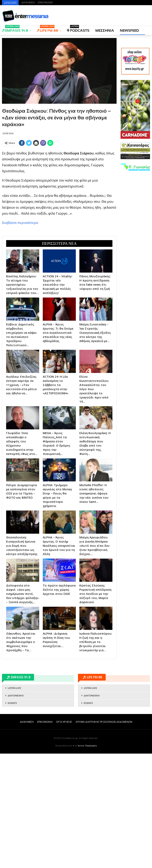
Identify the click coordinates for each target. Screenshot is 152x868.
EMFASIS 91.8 (15, 29)
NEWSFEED (129, 30)
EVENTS (12, 818)
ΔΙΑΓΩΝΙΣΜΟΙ (16, 810)
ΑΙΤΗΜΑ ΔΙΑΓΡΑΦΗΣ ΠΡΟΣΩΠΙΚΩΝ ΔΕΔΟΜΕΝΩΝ (104, 836)
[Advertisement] (59, 176)
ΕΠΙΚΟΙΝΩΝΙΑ (45, 2)
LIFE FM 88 (47, 29)
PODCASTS (78, 29)
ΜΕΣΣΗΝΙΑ (105, 30)
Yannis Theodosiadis (87, 860)
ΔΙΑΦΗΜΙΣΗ (28, 2)
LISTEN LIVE (14, 802)
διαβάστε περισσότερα (20, 280)
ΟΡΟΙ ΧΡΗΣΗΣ (64, 836)
